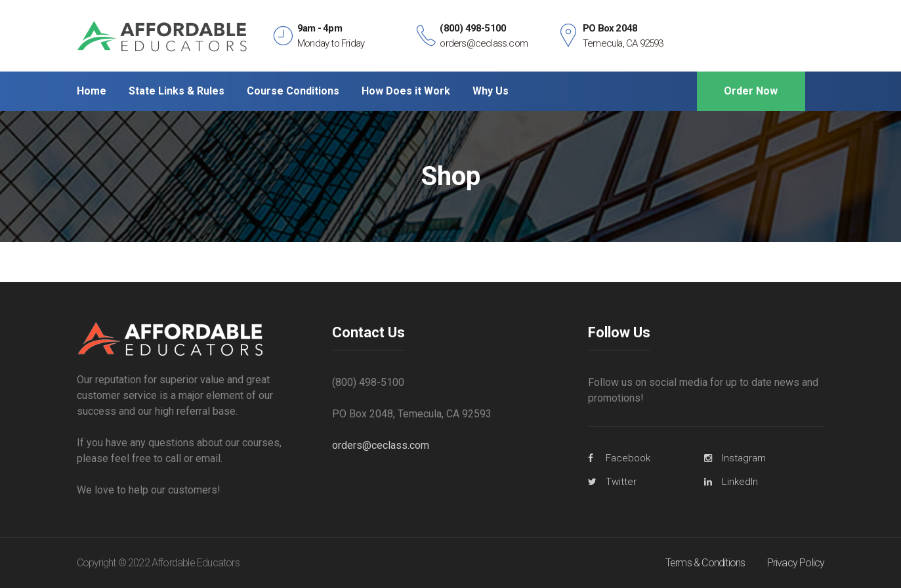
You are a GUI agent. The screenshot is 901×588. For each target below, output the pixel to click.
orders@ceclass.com (381, 445)
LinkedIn (740, 482)
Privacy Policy (796, 563)
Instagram (744, 458)
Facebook (628, 458)
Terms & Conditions (705, 563)
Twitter (621, 482)
